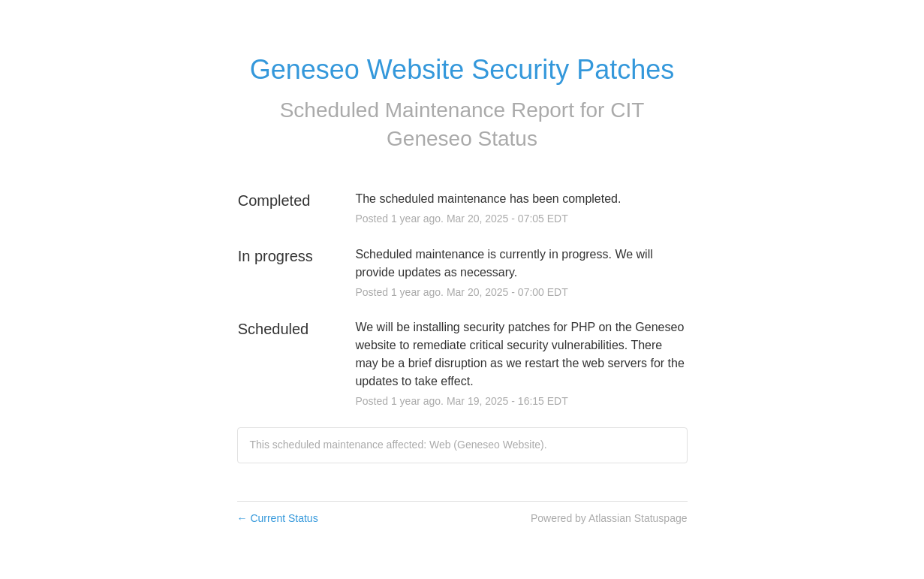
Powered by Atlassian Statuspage (609, 518)
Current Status (278, 518)
